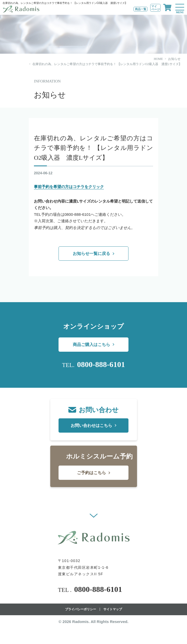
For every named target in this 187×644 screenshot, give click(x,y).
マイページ (156, 8)
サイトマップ (113, 609)
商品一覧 (141, 9)
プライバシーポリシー (81, 609)
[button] (94, 516)
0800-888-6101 (101, 364)
